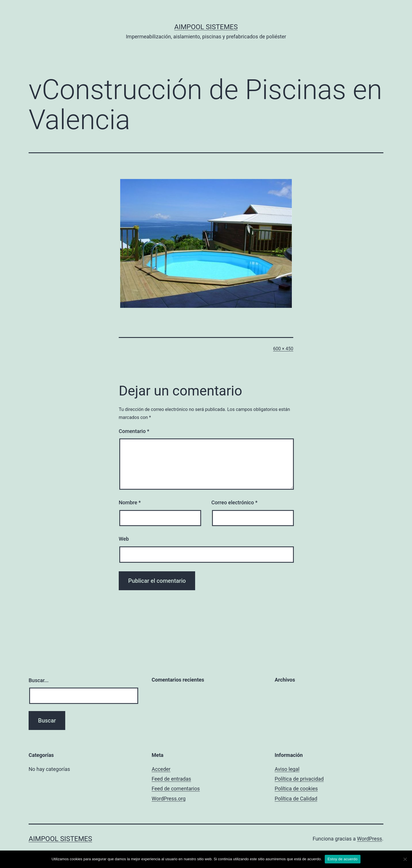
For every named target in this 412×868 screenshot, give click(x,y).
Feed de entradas (171, 779)
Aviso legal (287, 769)
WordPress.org (169, 799)
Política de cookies (296, 789)
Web (124, 539)
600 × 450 (283, 349)
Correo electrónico (234, 502)
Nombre (130, 502)
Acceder (161, 769)
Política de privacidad (299, 779)
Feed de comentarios (176, 789)
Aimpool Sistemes (206, 27)
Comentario (134, 431)
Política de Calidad (296, 799)
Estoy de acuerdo (343, 859)
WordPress (370, 839)
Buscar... (39, 680)
